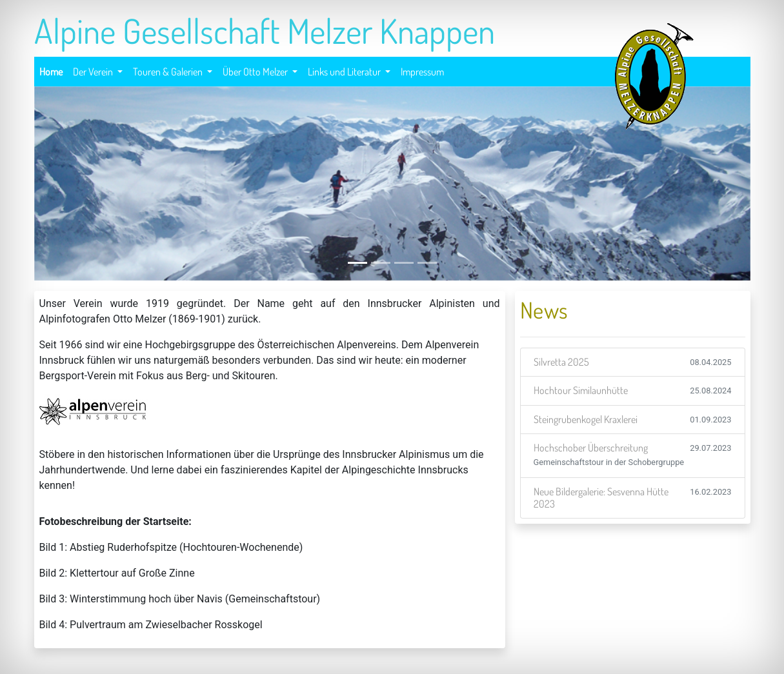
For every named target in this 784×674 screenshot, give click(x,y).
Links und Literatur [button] (345, 72)
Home (51, 70)
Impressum (423, 70)
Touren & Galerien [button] (169, 72)
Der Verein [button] (94, 72)
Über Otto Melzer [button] (256, 72)
